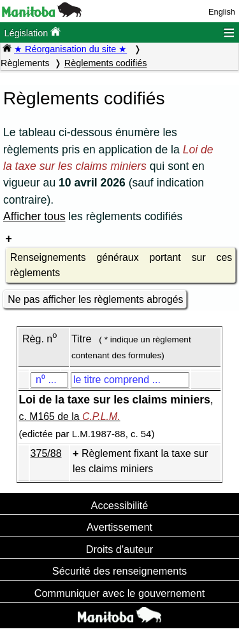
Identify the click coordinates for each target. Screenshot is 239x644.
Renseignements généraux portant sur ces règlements (121, 265)
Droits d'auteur (120, 549)
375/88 (46, 453)
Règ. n (40, 339)
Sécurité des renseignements (119, 571)
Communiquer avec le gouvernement (119, 593)
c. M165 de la (70, 416)
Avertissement (119, 527)
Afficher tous (34, 216)
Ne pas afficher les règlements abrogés (95, 299)
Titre (81, 339)
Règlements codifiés (106, 63)
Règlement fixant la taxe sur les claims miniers (140, 461)
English (222, 12)
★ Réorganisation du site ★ (70, 49)
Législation (32, 32)
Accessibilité (120, 505)
